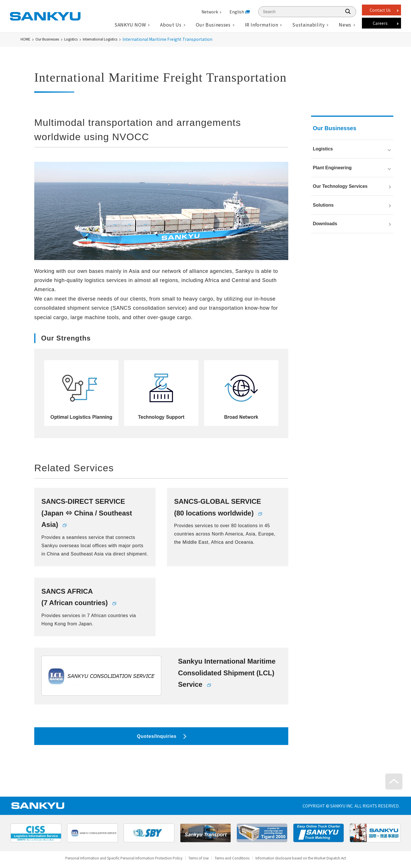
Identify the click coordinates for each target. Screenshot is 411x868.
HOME (26, 39)
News (345, 25)
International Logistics (116, 39)
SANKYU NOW (130, 25)
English (237, 12)
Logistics (80, 39)
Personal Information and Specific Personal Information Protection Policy (108, 863)
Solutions (323, 222)
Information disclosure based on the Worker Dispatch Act (319, 863)
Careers (380, 23)
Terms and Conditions (237, 863)
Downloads (325, 246)
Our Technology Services (340, 199)
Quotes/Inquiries (157, 738)
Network (210, 12)
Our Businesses (52, 39)
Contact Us (380, 10)
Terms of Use (197, 863)
